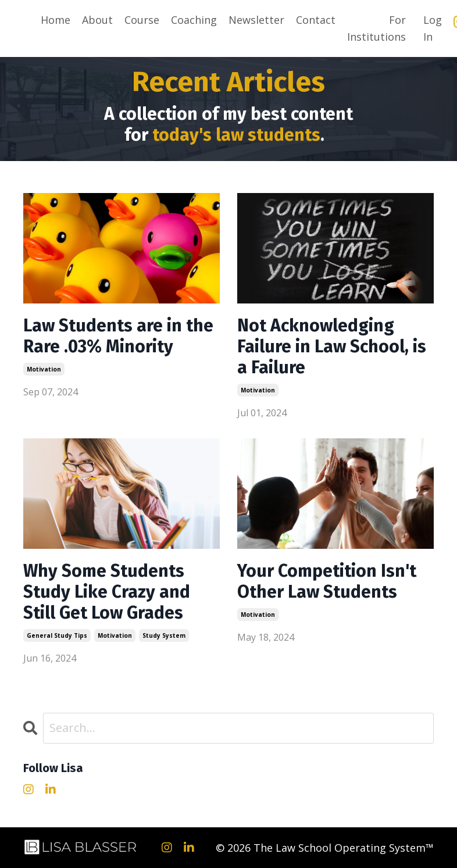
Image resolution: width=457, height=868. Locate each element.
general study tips (57, 635)
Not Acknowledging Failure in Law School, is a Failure (332, 347)
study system (164, 635)
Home (56, 20)
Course (142, 20)
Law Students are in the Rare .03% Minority (118, 336)
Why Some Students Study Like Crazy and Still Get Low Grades (107, 592)
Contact (316, 20)
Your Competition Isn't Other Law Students (327, 581)
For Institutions (376, 28)
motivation (44, 369)
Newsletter (256, 20)
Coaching (194, 20)
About (97, 20)
